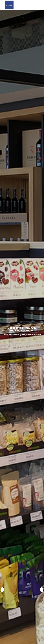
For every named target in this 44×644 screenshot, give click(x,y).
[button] (2, 590)
